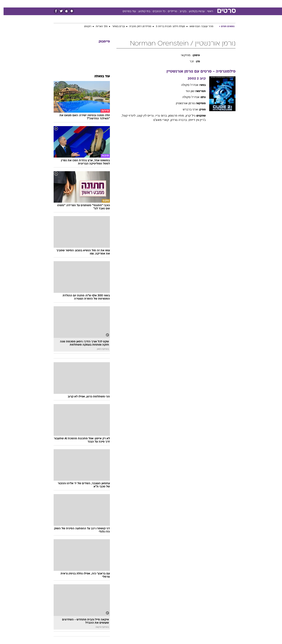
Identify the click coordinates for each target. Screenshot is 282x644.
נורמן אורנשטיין (182, 103)
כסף (160, 4)
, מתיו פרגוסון (173, 116)
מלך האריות (98, 27)
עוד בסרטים (126, 12)
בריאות (139, 4)
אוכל (150, 4)
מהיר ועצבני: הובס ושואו (198, 27)
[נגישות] (5, 4)
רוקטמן (84, 27)
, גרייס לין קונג (143, 116)
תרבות (182, 4)
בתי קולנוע (141, 12)
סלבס (171, 4)
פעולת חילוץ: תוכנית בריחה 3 (167, 27)
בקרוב (179, 12)
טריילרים (169, 12)
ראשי (207, 12)
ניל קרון (187, 116)
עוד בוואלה (99, 76)
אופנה (98, 4)
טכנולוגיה (112, 4)
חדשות (207, 4)
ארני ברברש (187, 109)
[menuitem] (205, 4)
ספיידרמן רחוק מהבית (137, 27)
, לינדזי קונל (126, 116)
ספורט (195, 4)
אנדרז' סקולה (186, 85)
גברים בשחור (115, 27)
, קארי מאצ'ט (158, 120)
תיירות (126, 4)
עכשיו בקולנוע (193, 12)
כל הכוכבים (155, 12)
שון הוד (186, 91)
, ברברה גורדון (176, 120)
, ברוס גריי (158, 116)
